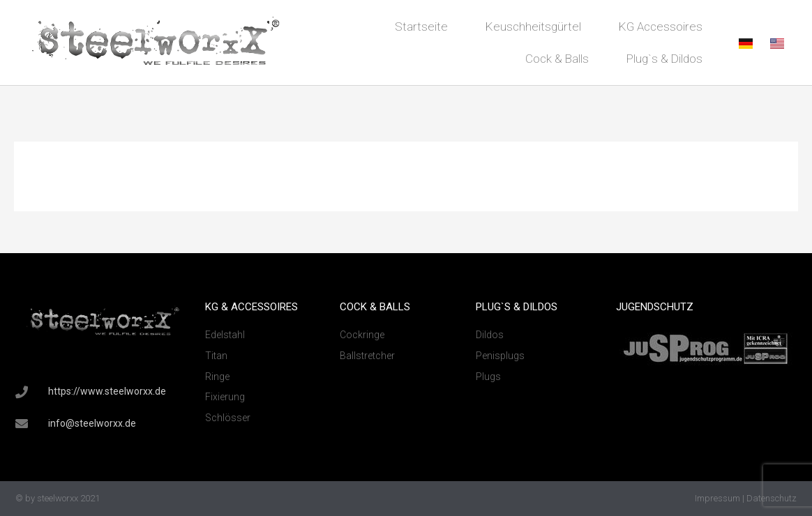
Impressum (717, 498)
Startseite (421, 26)
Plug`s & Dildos (664, 59)
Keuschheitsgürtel (533, 26)
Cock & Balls (557, 59)
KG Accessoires (661, 26)
